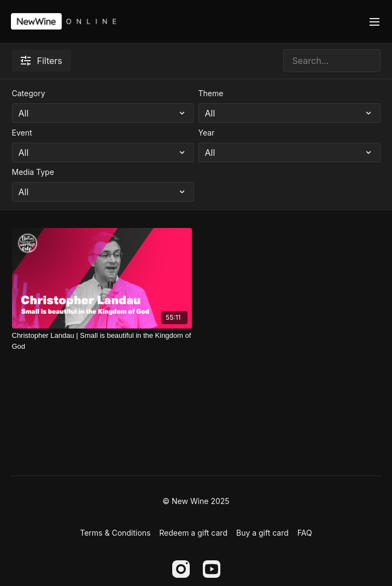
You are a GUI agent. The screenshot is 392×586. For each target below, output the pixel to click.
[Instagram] (181, 569)
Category (29, 93)
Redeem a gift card (193, 533)
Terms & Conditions (115, 533)
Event (22, 133)
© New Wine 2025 (196, 501)
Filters (42, 61)
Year (207, 133)
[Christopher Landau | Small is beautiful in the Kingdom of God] (102, 341)
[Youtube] (212, 569)
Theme (211, 93)
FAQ (305, 533)
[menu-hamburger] (375, 21)
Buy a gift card (262, 533)
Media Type (33, 172)
